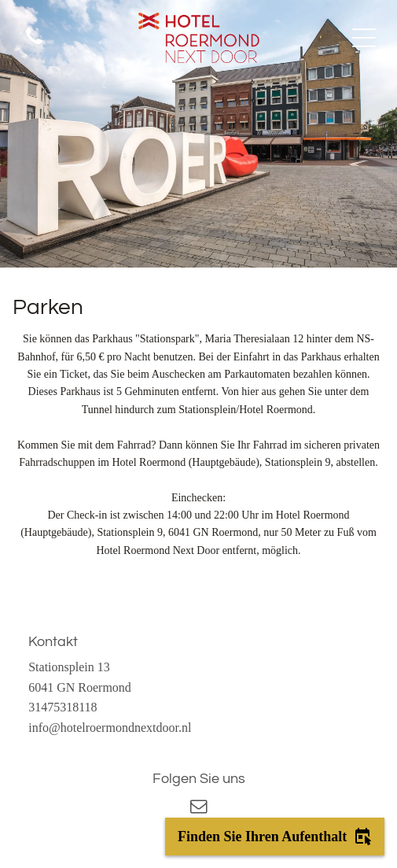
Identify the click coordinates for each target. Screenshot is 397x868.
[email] (199, 809)
